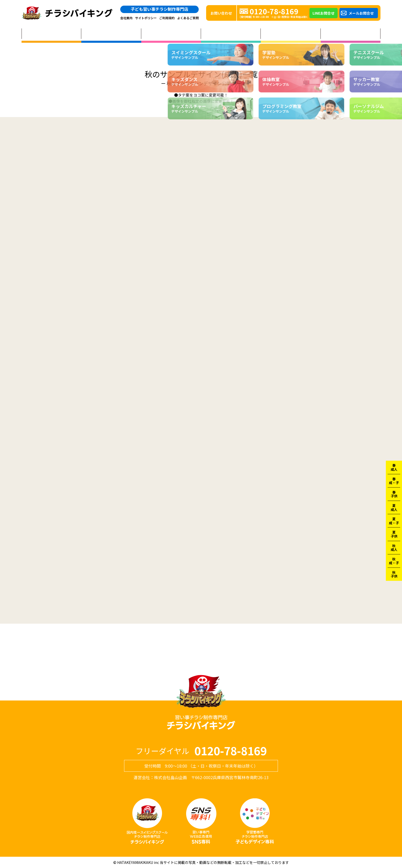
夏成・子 (394, 521)
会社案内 (126, 18)
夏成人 (394, 508)
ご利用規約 (167, 18)
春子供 (394, 494)
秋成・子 (394, 561)
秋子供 (394, 574)
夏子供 (394, 534)
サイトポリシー (146, 18)
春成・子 (394, 481)
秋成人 (394, 547)
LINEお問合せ (324, 13)
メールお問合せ (361, 13)
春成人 (394, 467)
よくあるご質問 (188, 18)
